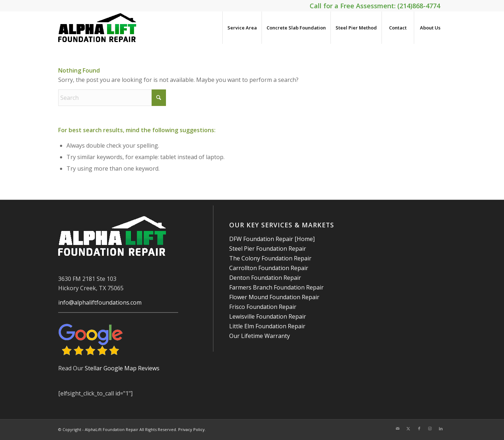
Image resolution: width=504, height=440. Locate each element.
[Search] (112, 98)
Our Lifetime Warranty (260, 336)
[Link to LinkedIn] (441, 429)
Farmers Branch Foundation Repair (276, 287)
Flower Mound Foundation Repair (274, 297)
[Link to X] (408, 429)
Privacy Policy (191, 429)
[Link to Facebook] (419, 429)
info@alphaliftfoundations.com (100, 302)
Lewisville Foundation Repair (268, 316)
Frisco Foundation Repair (263, 307)
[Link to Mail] (398, 429)
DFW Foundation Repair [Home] (272, 239)
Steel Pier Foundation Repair (268, 249)
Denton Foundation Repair (265, 278)
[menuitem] (242, 28)
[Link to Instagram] (430, 429)
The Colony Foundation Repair (270, 258)
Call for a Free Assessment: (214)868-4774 (375, 6)
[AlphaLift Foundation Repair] (97, 28)
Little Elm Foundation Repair (267, 326)
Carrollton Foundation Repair (269, 268)
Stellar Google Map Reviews (122, 368)
